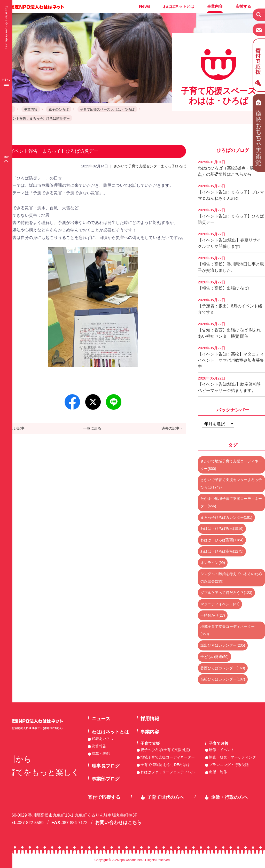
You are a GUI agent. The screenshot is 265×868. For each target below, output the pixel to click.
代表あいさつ (103, 739)
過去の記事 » (172, 428)
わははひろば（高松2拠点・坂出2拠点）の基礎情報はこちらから (231, 168)
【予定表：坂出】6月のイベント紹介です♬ (230, 306)
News (145, 6)
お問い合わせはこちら (118, 823)
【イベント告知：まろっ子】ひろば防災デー (231, 216)
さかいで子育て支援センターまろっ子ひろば (150, 166)
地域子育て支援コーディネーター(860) (228, 630)
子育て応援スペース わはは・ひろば (107, 109)
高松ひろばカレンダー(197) (223, 679)
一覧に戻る (92, 428)
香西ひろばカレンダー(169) (223, 668)
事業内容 (215, 6)
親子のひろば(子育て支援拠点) (165, 750)
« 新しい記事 (14, 428)
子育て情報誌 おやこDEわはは (165, 765)
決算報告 (99, 746)
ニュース (101, 719)
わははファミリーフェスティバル (168, 772)
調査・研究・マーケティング (232, 757)
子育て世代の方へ (166, 797)
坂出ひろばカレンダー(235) (223, 645)
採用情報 (150, 719)
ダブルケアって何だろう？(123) (226, 593)
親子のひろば (59, 109)
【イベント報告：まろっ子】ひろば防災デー (36, 118)
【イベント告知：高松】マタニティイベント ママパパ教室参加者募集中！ (231, 357)
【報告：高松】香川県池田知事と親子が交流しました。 (231, 264)
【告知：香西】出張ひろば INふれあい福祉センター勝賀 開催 (229, 330)
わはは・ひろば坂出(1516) (222, 529)
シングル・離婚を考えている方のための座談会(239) (231, 578)
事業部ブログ (106, 779)
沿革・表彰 (101, 754)
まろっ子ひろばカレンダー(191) (226, 517)
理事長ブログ (106, 766)
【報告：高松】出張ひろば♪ (224, 285)
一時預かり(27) (213, 615)
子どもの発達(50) (215, 657)
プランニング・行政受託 (229, 765)
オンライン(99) (213, 563)
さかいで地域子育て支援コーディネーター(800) (231, 465)
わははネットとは (179, 6)
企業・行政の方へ (229, 797)
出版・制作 (218, 772)
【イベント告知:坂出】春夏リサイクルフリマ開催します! (229, 240)
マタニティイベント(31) (220, 604)
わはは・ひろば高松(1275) (222, 551)
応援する (243, 6)
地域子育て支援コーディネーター (168, 757)
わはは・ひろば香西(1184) (222, 540)
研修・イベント (222, 750)
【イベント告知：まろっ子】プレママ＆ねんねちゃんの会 (231, 192)
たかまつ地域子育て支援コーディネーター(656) (231, 502)
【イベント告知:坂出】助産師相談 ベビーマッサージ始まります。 (231, 384)
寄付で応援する (104, 797)
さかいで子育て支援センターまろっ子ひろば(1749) (231, 483)
